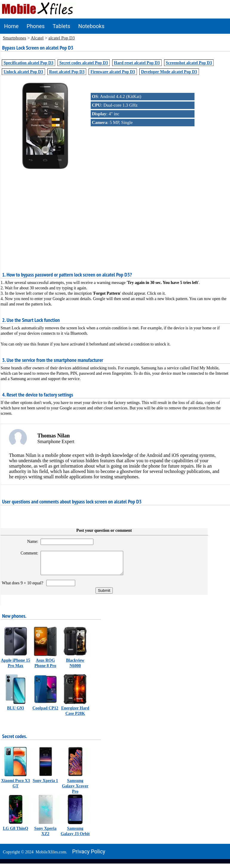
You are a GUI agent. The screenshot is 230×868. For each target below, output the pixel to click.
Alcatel (37, 38)
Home (11, 26)
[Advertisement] (115, 214)
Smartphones (15, 38)
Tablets (62, 26)
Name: (30, 541)
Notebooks (91, 26)
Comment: (27, 553)
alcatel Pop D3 (61, 38)
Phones (35, 26)
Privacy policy (89, 856)
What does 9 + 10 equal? (24, 587)
